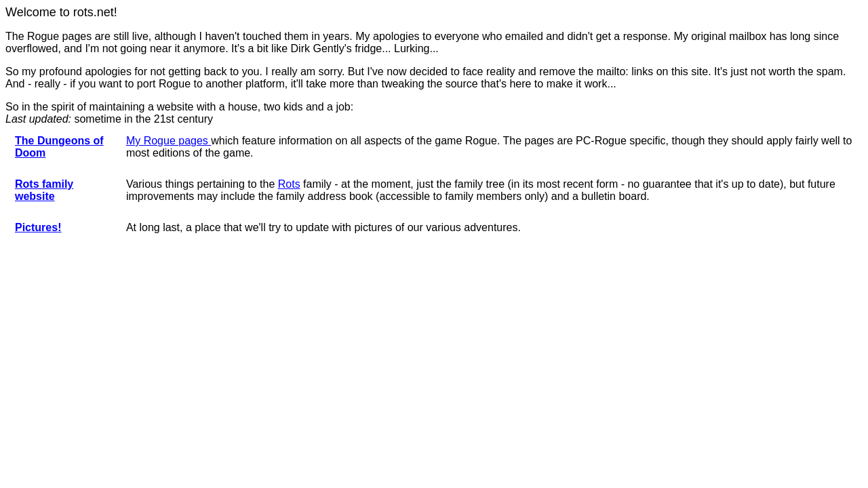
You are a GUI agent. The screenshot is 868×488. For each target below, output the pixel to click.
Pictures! (38, 227)
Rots (289, 184)
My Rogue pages (169, 141)
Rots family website (44, 190)
